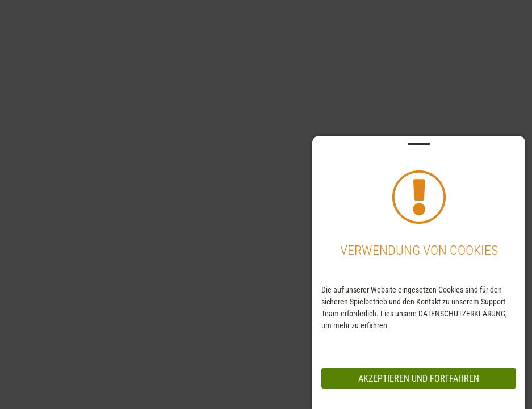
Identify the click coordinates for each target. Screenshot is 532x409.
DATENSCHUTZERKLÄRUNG (462, 314)
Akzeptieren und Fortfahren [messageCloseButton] (419, 379)
